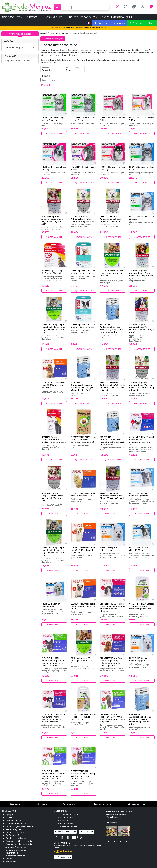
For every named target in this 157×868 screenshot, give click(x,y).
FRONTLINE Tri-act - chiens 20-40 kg (83, 168)
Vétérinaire (55, 33)
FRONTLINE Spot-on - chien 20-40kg (51, 605)
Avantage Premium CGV (16, 847)
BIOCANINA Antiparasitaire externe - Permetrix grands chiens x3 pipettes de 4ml (111, 328)
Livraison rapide (103, 804)
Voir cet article (142, 460)
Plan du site (11, 862)
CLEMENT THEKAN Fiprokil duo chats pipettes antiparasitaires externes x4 (142, 441)
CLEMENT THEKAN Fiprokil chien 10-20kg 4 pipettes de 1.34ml (54, 385)
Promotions (70, 804)
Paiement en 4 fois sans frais (19, 844)
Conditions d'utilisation (16, 838)
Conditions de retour (15, 832)
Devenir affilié (12, 853)
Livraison (10, 818)
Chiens (52, 80)
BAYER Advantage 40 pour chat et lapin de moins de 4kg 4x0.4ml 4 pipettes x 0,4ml (54, 328)
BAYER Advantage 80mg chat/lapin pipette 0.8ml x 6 (83, 661)
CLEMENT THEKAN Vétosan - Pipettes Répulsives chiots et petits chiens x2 (83, 440)
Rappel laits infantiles (117, 17)
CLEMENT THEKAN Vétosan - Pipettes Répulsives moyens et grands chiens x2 (142, 607)
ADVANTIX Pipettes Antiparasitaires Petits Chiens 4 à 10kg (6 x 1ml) (82, 219)
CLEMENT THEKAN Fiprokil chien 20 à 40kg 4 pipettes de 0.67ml (83, 550)
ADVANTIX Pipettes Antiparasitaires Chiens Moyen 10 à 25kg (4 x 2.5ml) (52, 497)
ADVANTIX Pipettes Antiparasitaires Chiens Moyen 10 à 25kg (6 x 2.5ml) (52, 220)
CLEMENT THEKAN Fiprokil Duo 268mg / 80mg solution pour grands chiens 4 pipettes (112, 662)
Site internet (113, 823)
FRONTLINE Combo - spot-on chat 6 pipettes (54, 119)
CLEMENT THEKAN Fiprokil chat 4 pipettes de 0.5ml (83, 494)
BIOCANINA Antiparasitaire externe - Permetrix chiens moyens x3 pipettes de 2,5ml (83, 386)
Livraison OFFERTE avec (78, 28)
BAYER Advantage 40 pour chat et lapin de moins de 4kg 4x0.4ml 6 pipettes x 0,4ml (54, 551)
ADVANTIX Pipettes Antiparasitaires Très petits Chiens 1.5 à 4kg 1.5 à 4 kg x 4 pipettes (142, 386)
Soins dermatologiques (110, 23)
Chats (44, 80)
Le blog (42, 804)
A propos (10, 815)
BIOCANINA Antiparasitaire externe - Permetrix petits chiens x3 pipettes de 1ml (112, 441)
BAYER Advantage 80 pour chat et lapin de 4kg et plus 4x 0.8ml (113, 273)
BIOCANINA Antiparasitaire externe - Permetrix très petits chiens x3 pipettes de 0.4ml (141, 719)
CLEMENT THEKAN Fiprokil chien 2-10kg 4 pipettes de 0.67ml (83, 606)
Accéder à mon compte (68, 815)
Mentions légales (13, 829)
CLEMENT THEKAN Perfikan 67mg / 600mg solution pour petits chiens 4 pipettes (112, 718)
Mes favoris (63, 820)
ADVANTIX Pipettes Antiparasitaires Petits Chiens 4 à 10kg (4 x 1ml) (111, 219)
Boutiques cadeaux (83, 17)
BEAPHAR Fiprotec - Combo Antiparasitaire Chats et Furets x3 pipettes (54, 440)
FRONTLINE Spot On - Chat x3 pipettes (142, 218)
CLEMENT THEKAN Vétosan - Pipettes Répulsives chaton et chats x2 (83, 717)
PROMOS (34, 17)
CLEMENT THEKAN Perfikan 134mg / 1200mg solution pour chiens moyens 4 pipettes (54, 775)
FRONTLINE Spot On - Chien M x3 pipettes (139, 494)
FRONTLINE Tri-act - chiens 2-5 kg (112, 119)
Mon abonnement (66, 823)
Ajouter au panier (54, 133)
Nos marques (55, 17)
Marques (8, 41)
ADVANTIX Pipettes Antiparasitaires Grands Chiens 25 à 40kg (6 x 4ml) (112, 496)
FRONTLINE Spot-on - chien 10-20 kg (139, 549)
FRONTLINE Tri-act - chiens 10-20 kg (54, 168)
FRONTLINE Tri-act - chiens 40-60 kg (112, 168)
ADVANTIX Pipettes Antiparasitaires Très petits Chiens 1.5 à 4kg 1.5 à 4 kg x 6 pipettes (112, 386)
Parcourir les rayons (53, 39)
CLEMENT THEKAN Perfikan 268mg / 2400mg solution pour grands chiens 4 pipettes (83, 775)
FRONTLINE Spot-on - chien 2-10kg (110, 549)
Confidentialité (12, 835)
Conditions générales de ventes (20, 826)
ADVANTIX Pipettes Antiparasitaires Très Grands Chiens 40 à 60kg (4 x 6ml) (142, 328)
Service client (86, 832)
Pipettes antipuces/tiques (18, 61)
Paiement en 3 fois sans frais (19, 841)
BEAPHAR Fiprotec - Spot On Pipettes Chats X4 (53, 272)
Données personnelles (16, 823)
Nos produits (12, 17)
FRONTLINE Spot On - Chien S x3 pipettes (139, 659)
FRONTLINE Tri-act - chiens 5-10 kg (142, 119)
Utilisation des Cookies (65, 832)
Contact (9, 859)
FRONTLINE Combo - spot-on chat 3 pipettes (83, 119)
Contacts (15, 804)
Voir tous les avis (63, 857)
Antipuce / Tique (70, 33)
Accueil (44, 33)
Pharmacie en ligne (142, 23)
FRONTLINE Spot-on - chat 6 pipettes (141, 168)
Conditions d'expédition (16, 850)
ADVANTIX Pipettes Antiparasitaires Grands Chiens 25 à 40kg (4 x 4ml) (141, 273)
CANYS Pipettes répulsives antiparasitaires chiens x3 (83, 326)
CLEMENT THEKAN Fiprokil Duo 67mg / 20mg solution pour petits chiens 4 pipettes (112, 607)
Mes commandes (66, 818)
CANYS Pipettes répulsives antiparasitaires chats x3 (83, 272)
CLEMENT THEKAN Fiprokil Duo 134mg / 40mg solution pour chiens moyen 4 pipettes (54, 718)
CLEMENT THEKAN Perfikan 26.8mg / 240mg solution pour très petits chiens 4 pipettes (53, 662)
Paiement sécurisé (138, 804)
